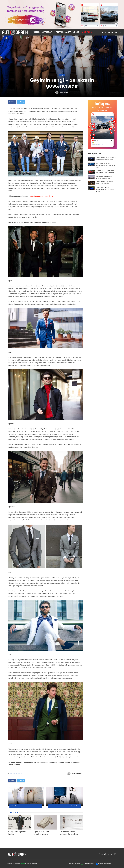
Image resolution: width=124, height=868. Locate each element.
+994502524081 (89, 864)
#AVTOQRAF (47, 32)
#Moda (62, 75)
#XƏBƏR (36, 32)
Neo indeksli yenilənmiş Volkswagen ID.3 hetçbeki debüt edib (106, 165)
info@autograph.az (105, 864)
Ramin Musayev (64, 92)
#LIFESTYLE (59, 32)
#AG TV (68, 32)
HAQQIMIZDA (86, 32)
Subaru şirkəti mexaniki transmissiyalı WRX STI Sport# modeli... (105, 189)
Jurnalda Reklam (74, 864)
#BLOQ (76, 32)
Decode (22, 864)
